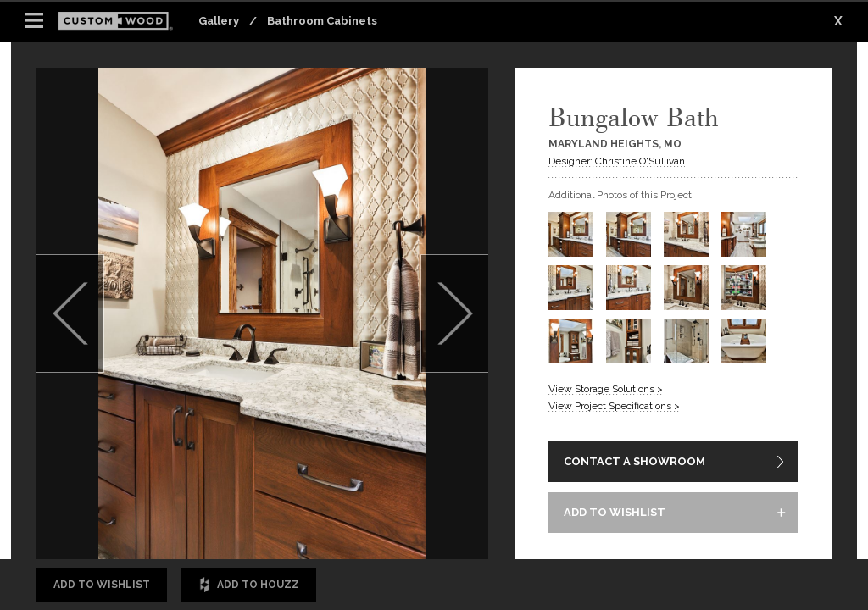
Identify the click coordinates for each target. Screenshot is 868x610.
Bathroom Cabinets (322, 21)
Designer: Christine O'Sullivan (617, 161)
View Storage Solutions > (606, 389)
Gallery (219, 21)
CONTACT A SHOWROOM (634, 461)
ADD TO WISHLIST (615, 512)
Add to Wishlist (102, 585)
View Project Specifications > (614, 406)
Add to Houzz (249, 585)
